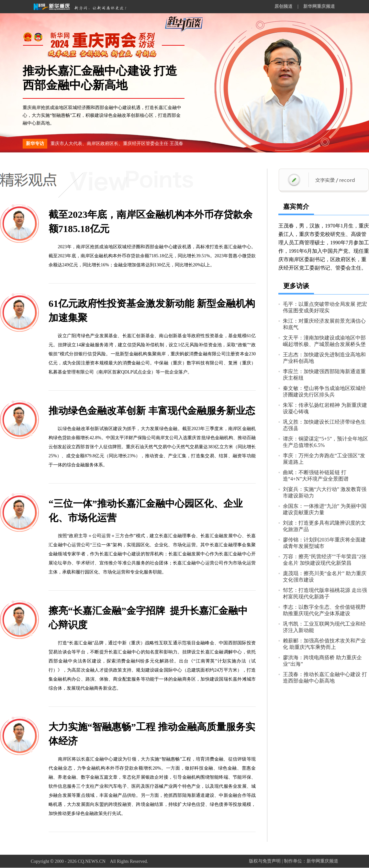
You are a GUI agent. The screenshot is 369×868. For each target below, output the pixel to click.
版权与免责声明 (265, 861)
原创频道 (284, 6)
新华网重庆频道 (319, 6)
